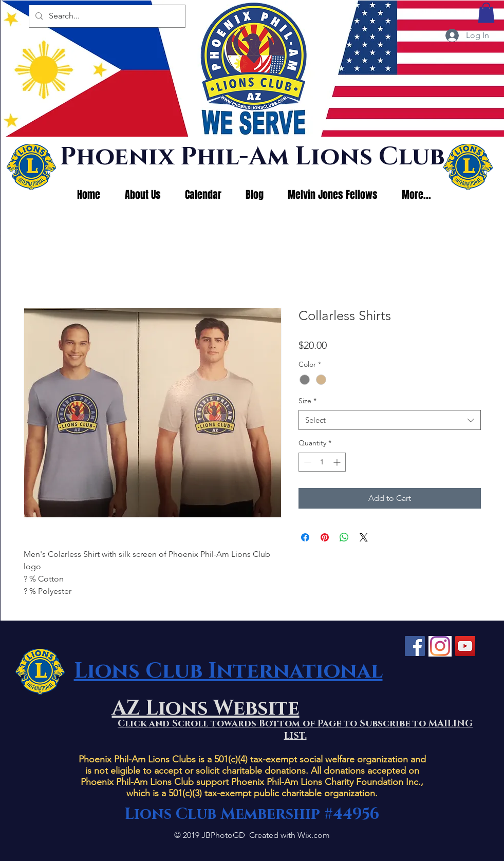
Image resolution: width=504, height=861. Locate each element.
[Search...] (106, 16)
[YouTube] (465, 646)
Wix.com (314, 835)
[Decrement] (306, 462)
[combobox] (390, 420)
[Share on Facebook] (305, 537)
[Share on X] (364, 537)
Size (307, 401)
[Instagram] (440, 646)
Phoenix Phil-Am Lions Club (252, 157)
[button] (486, 13)
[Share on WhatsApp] (344, 537)
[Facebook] (415, 646)
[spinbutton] (322, 462)
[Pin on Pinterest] (325, 537)
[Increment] (338, 462)
